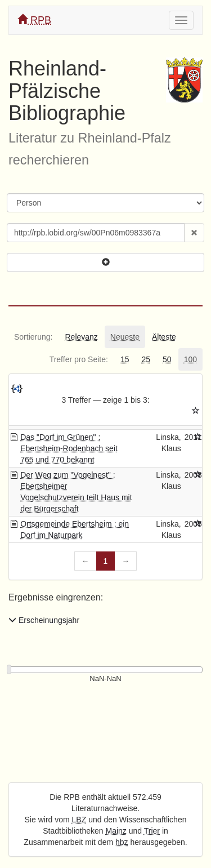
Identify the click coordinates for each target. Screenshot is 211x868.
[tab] (33, 337)
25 (146, 359)
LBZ (79, 820)
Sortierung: (33, 337)
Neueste (125, 337)
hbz (122, 842)
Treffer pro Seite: (79, 359)
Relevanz (81, 337)
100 (190, 359)
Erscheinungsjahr (44, 620)
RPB (34, 20)
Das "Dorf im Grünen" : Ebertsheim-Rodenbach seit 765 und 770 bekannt (69, 448)
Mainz (116, 831)
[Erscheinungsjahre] (105, 679)
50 (167, 359)
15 (125, 359)
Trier (152, 831)
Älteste (164, 337)
